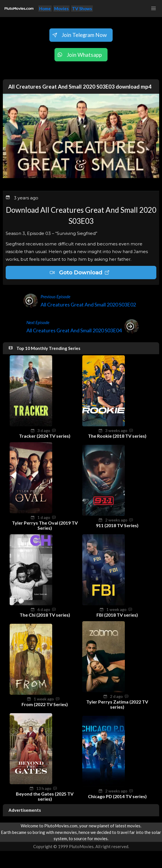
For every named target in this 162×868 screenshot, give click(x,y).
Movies (61, 9)
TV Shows (82, 9)
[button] (153, 9)
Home (45, 9)
